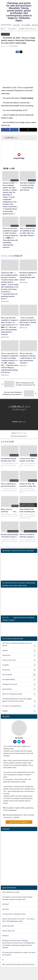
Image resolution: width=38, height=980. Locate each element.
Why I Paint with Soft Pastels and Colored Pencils (18, 964)
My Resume (19, 670)
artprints (19, 651)
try (3, 960)
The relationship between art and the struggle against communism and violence (19, 700)
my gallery (19, 665)
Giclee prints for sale (19, 660)
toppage (19, 711)
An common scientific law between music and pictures (19, 645)
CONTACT (6, 904)
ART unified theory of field (11, 892)
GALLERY (6, 909)
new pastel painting (19, 680)
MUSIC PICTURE (8, 926)
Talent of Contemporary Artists (19, 694)
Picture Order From (8, 931)
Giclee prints (19, 655)
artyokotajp (19, 158)
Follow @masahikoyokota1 (19, 436)
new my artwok (5, 34)
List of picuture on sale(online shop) (14, 914)
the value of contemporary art (19, 706)
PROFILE (5, 936)
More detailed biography (19, 822)
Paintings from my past (19, 684)
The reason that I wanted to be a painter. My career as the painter (19, 954)
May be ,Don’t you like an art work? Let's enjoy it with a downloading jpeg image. (18, 920)
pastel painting (19, 689)
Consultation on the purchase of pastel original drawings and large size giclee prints (17, 898)
